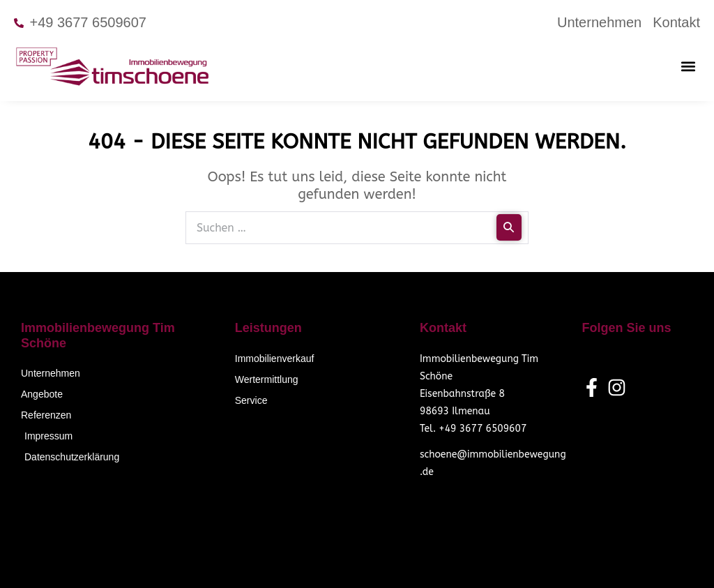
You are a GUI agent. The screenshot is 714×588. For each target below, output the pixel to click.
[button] (689, 66)
